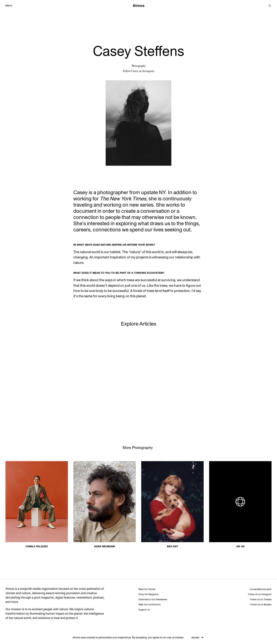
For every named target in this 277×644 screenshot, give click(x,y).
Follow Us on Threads (261, 599)
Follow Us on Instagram (260, 594)
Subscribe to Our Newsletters (153, 599)
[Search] (270, 6)
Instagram (148, 71)
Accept (195, 638)
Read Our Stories (147, 589)
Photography (138, 66)
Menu (9, 6)
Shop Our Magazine (148, 594)
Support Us (144, 610)
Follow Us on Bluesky (261, 605)
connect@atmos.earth (261, 589)
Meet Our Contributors (150, 605)
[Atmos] (138, 6)
